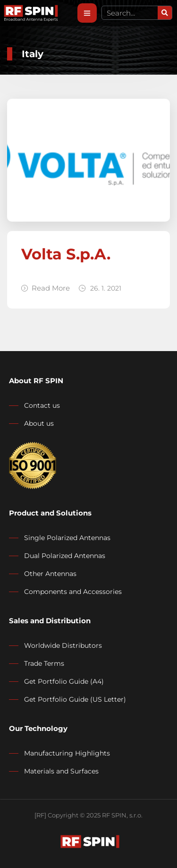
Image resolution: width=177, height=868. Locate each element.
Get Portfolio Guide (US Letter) (75, 699)
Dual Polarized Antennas (65, 556)
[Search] (165, 13)
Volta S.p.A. (66, 254)
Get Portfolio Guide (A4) (64, 681)
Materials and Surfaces (61, 771)
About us (39, 423)
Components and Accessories (73, 592)
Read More (46, 288)
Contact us (42, 405)
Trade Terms (44, 663)
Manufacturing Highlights (67, 753)
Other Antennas (50, 574)
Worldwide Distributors (63, 645)
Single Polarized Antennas (67, 538)
